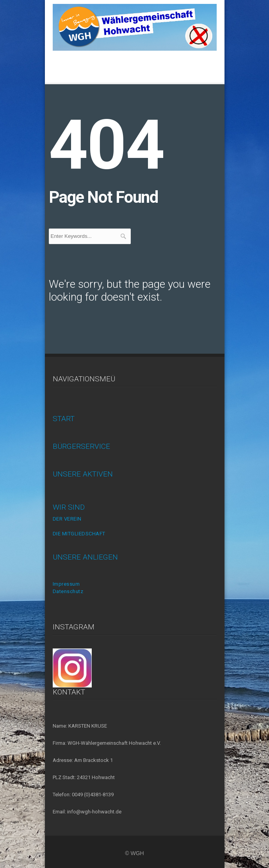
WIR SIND (69, 507)
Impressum (66, 584)
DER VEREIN (67, 519)
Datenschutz (68, 591)
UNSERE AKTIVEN (83, 474)
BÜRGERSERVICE (81, 446)
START (64, 419)
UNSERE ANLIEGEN (85, 557)
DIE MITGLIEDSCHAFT (79, 534)
